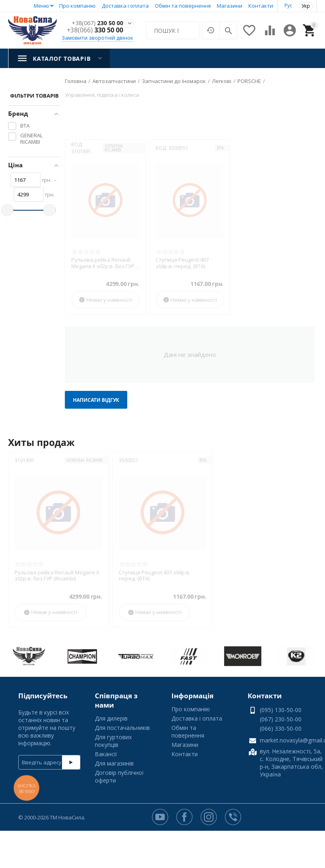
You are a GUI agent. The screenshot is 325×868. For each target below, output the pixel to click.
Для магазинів (114, 763)
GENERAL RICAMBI (114, 148)
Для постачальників (122, 728)
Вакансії (106, 754)
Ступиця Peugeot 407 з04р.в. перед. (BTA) (182, 263)
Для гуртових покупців (113, 741)
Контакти (261, 6)
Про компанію (77, 6)
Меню (41, 6)
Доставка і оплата (125, 6)
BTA (220, 148)
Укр (306, 6)
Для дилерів (111, 718)
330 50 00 (95, 31)
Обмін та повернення (183, 6)
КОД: (77, 144)
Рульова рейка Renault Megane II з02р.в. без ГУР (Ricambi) (103, 263)
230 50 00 (95, 23)
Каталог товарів (62, 59)
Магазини (230, 6)
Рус (288, 5)
